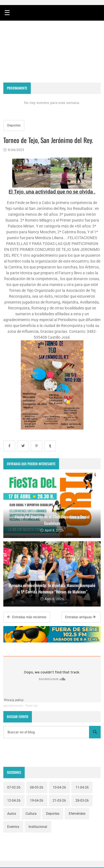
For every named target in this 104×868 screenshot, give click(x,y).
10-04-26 (59, 787)
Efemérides (77, 814)
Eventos (13, 827)
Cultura (31, 814)
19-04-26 (37, 801)
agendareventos (13, 706)
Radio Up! (32, 706)
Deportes (14, 125)
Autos (12, 814)
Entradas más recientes (27, 617)
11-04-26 (82, 787)
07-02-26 (14, 787)
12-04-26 (14, 801)
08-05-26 (37, 787)
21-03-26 (59, 801)
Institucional (38, 827)
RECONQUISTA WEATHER (52, 58)
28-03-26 (82, 801)
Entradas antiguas (80, 617)
